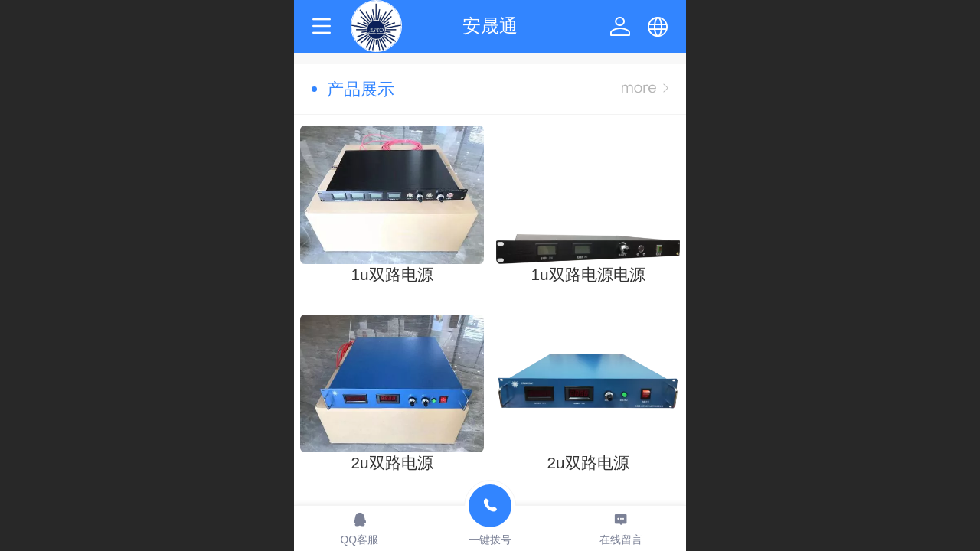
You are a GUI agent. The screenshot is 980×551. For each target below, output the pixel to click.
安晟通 (490, 26)
